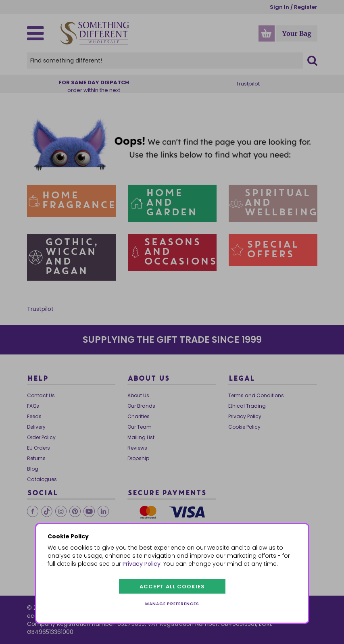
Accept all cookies (172, 587)
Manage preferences (172, 604)
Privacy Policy (142, 564)
